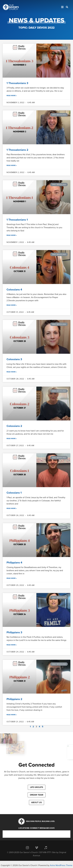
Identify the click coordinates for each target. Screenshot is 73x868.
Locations (24, 828)
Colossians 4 (14, 290)
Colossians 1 (14, 493)
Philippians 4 (14, 563)
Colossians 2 (14, 426)
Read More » (12, 96)
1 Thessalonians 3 (17, 83)
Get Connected (37, 765)
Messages (45, 828)
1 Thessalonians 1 (17, 220)
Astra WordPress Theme (61, 865)
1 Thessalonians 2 (17, 150)
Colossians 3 (14, 359)
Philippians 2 (14, 699)
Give (52, 828)
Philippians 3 (14, 632)
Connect (35, 828)
